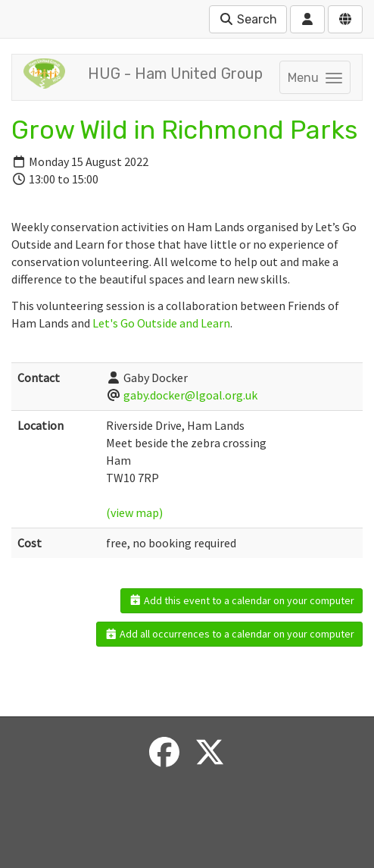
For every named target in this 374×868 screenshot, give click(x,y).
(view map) (134, 512)
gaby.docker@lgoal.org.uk (190, 395)
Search (248, 19)
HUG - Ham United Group (175, 74)
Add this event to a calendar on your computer (242, 600)
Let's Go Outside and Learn (161, 323)
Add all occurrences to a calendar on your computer (230, 634)
